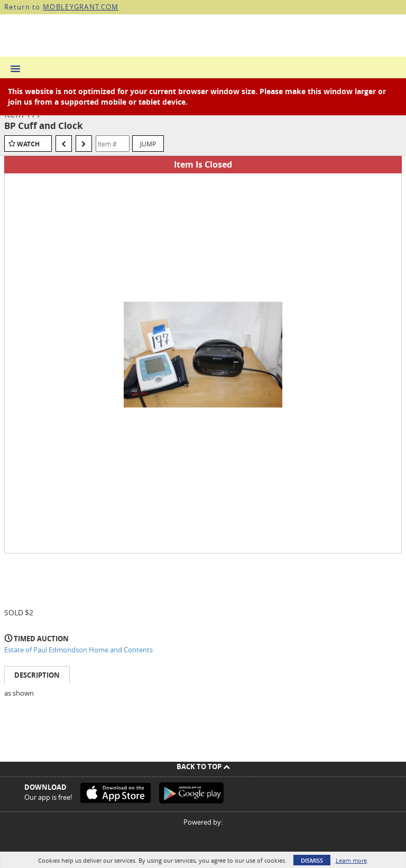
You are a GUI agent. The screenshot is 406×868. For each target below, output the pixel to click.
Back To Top (203, 767)
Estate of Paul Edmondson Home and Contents (79, 650)
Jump (148, 144)
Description (37, 675)
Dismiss (312, 860)
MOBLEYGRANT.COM (81, 7)
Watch (28, 144)
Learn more (351, 860)
